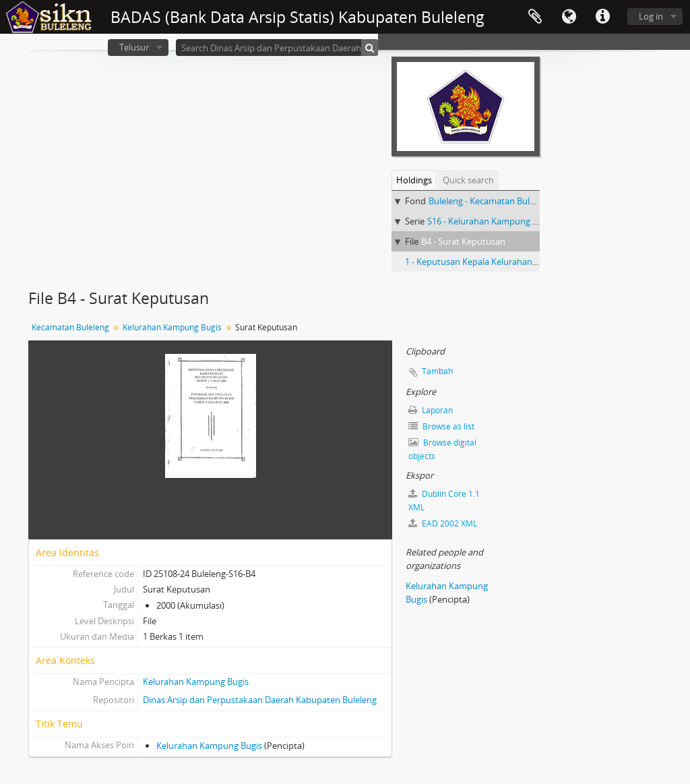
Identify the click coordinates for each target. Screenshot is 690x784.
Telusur (134, 47)
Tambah (437, 371)
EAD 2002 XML (443, 523)
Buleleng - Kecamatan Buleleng (490, 201)
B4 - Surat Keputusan (463, 241)
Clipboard (535, 17)
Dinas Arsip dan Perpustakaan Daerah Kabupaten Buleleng (260, 700)
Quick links (602, 17)
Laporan (431, 410)
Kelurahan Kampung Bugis (172, 327)
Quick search (468, 180)
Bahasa (569, 17)
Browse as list (441, 426)
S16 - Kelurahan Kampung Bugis (491, 221)
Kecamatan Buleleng (70, 327)
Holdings (414, 180)
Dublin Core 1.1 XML (444, 501)
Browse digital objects (442, 449)
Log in (651, 16)
